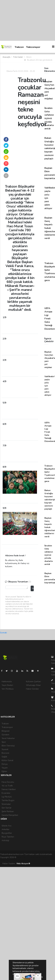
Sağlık (4, 757)
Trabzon (19, 47)
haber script (18, 860)
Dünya (5, 764)
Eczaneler (6, 793)
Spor (4, 742)
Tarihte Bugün (8, 800)
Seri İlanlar (7, 808)
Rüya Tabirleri (8, 837)
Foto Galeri (18, 57)
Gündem (5, 735)
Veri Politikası (8, 689)
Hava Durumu (8, 782)
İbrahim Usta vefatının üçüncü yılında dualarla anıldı (49, 118)
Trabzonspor (33, 47)
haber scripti (47, 857)
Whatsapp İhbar (33, 685)
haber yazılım (6, 860)
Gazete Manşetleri (10, 815)
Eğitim (4, 771)
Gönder (33, 588)
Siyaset (5, 749)
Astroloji (5, 840)
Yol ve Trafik (7, 786)
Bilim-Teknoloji (8, 746)
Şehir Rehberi (8, 811)
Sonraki (3, 633)
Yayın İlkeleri (7, 685)
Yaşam (5, 768)
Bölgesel (6, 731)
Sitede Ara (6, 826)
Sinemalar (6, 804)
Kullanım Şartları (33, 682)
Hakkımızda (7, 682)
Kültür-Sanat (7, 760)
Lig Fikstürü (7, 797)
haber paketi (35, 857)
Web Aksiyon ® (23, 864)
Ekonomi (5, 753)
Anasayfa (7, 57)
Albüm (29, 57)
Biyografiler (7, 833)
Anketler (5, 829)
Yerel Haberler (8, 738)
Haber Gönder (32, 689)
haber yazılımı (23, 857)
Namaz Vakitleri (9, 789)
